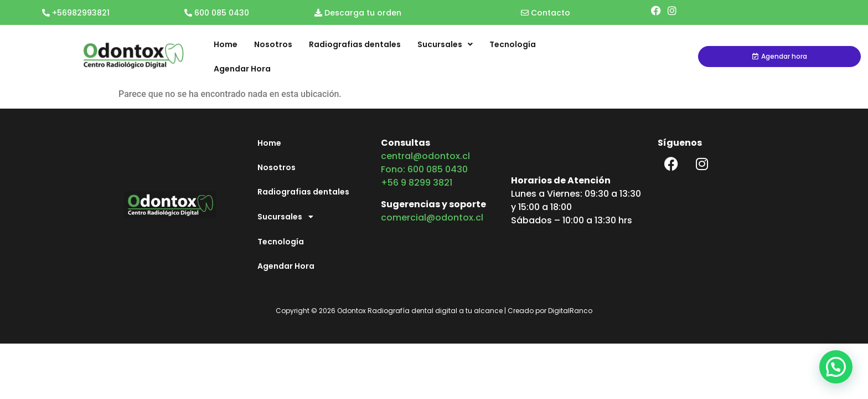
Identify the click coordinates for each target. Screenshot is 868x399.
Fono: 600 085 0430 (424, 169)
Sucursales (445, 44)
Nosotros (273, 44)
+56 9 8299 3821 (417, 183)
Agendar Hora (242, 69)
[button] (836, 365)
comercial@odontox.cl (432, 218)
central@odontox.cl (425, 156)
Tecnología (513, 44)
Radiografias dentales (355, 44)
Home (226, 44)
